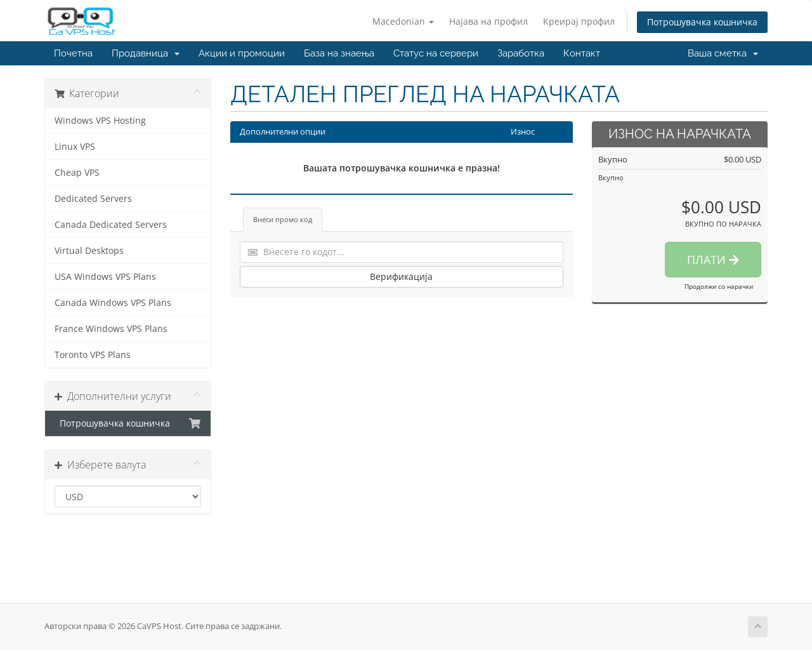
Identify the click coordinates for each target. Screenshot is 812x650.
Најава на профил (488, 21)
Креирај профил (579, 21)
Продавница (146, 53)
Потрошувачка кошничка (702, 22)
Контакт (582, 53)
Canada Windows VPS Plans (113, 303)
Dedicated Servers (93, 199)
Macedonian (403, 21)
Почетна (73, 53)
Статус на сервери (436, 53)
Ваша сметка (723, 53)
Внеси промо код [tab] (283, 219)
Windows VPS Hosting (100, 121)
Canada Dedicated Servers (111, 225)
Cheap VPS (77, 173)
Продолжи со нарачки (719, 286)
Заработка (521, 53)
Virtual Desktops (89, 251)
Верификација (401, 276)
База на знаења (339, 53)
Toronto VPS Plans (93, 355)
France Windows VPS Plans (111, 329)
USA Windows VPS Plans (105, 277)
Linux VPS (75, 147)
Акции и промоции (242, 53)
